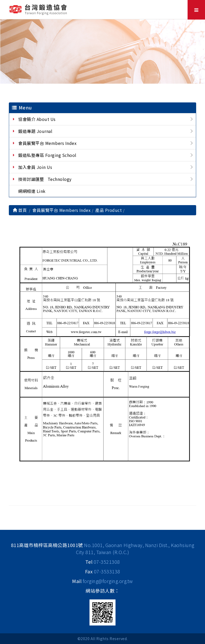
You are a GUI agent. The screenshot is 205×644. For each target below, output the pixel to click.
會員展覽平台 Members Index (47, 143)
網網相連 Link (32, 191)
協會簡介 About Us (37, 119)
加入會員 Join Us (35, 167)
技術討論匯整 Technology (45, 179)
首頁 (20, 210)
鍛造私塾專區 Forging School (47, 155)
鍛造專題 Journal (35, 131)
